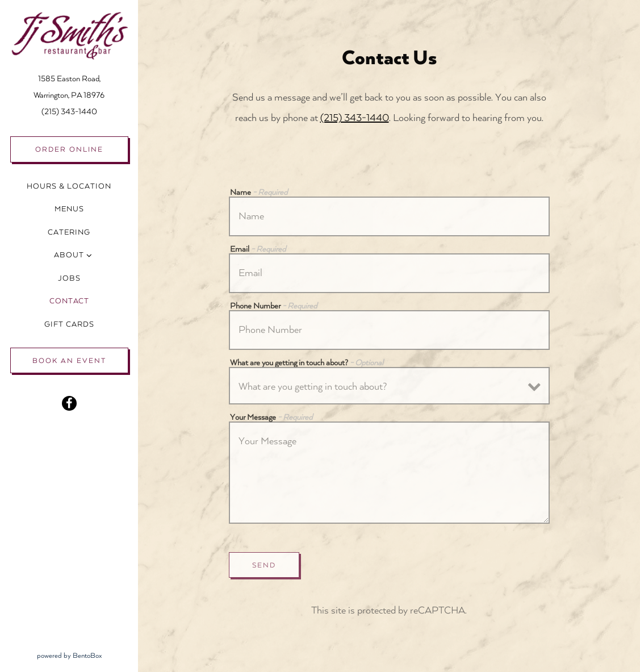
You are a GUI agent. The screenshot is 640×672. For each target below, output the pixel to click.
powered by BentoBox (88, 654)
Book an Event (69, 361)
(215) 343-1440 (69, 112)
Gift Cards (72, 323)
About (69, 255)
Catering (69, 232)
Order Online (69, 149)
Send (264, 565)
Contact (69, 301)
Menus (69, 209)
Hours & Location (69, 186)
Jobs (69, 278)
